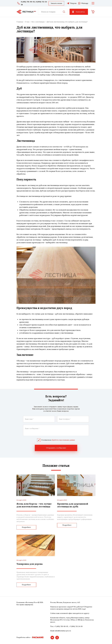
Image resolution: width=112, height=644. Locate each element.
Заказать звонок (56, 3)
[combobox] (53, 12)
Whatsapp (83, 3)
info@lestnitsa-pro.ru (63, 631)
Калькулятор (78, 12)
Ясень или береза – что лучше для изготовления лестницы (34, 505)
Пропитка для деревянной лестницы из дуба (73, 505)
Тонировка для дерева (30, 564)
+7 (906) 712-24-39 (76, 626)
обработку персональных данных (63, 440)
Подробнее (26, 527)
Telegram (72, 3)
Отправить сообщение (56, 448)
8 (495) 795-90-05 (28, 2)
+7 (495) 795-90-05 (61, 626)
